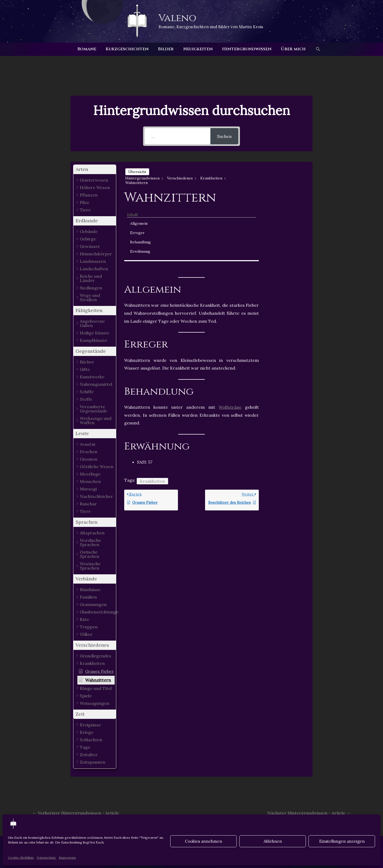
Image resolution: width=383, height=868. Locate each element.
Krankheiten (152, 419)
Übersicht (137, 172)
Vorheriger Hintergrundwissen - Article (76, 813)
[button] (315, 49)
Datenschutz (46, 857)
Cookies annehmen (203, 841)
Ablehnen (273, 841)
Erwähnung (284, 207)
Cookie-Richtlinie (21, 857)
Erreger (281, 188)
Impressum (67, 857)
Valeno (177, 18)
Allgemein (282, 179)
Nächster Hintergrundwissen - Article (309, 813)
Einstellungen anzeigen (342, 841)
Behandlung (284, 197)
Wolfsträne (230, 345)
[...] (178, 136)
